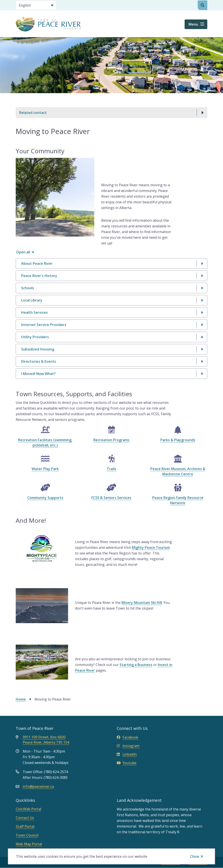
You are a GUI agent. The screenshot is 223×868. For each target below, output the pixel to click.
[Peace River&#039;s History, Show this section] (112, 276)
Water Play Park (45, 469)
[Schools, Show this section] (112, 288)
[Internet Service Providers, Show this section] (112, 325)
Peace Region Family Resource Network (178, 500)
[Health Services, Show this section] (112, 312)
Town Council (27, 835)
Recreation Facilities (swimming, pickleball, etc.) (45, 443)
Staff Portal (25, 826)
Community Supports (45, 498)
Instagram (128, 746)
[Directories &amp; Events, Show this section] (112, 361)
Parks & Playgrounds (178, 440)
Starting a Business (136, 665)
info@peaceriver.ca (38, 786)
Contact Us (25, 818)
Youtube (127, 763)
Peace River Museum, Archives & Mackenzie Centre (178, 471)
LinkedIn (127, 754)
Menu (193, 24)
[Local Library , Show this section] (112, 300)
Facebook (128, 737)
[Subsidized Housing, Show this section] (112, 349)
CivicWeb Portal (28, 809)
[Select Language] (36, 5)
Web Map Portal (29, 844)
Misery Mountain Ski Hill (142, 603)
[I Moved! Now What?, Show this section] (112, 374)
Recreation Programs (111, 440)
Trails (111, 469)
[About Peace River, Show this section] (112, 263)
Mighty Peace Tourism (151, 547)
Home (21, 699)
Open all (23, 252)
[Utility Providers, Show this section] (112, 337)
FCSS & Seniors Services (111, 498)
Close (195, 856)
